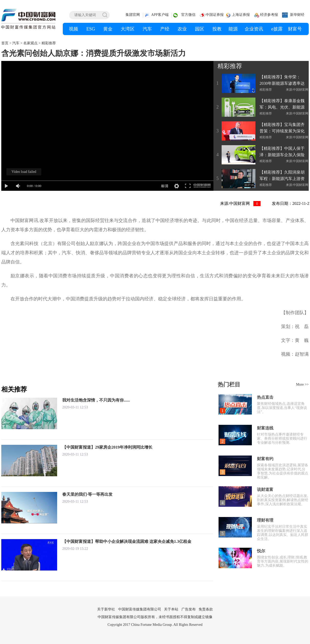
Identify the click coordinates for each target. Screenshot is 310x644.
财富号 (295, 29)
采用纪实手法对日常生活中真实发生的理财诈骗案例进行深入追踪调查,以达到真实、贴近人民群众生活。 (283, 533)
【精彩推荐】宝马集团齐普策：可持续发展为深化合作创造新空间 (282, 128)
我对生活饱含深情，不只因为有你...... (96, 400)
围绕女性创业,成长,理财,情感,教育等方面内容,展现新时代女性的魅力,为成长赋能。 (283, 561)
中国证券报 (215, 15)
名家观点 (30, 43)
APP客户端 (160, 15)
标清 (165, 186)
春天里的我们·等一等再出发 (87, 494)
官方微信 (188, 15)
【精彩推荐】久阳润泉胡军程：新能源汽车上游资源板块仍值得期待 (282, 176)
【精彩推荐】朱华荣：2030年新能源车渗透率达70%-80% (282, 81)
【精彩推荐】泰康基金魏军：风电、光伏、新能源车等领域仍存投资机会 (282, 104)
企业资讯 (254, 29)
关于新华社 (106, 609)
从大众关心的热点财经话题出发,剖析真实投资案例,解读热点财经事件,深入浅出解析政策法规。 (283, 500)
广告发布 (189, 609)
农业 (182, 29)
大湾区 (128, 29)
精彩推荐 (49, 43)
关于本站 (171, 609)
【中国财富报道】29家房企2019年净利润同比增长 (107, 447)
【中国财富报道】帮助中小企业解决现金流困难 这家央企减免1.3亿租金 (127, 541)
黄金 (108, 29)
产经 (165, 29)
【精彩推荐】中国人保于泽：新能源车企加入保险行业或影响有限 (282, 152)
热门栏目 (229, 384)
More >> (302, 384)
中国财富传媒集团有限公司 (140, 609)
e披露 (277, 29)
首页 (5, 43)
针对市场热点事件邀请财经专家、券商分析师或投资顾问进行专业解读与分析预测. (282, 439)
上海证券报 (241, 15)
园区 (200, 29)
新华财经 (297, 15)
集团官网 (133, 15)
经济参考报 (269, 15)
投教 (217, 29)
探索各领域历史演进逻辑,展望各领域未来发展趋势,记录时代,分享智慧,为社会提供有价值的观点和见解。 (283, 471)
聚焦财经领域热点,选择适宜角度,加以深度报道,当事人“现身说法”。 (282, 408)
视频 (74, 29)
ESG (91, 29)
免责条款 (206, 609)
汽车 (147, 29)
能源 (233, 29)
